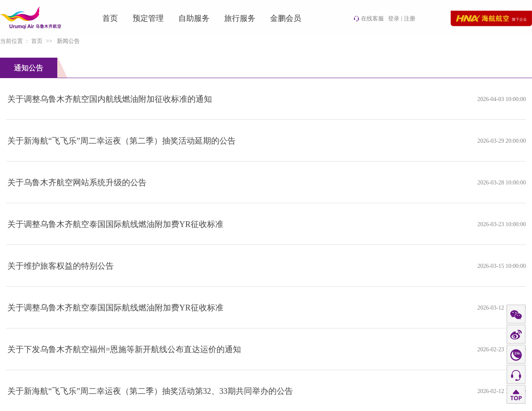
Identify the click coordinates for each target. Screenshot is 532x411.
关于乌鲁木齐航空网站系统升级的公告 (77, 182)
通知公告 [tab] (29, 68)
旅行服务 (240, 18)
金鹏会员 (286, 18)
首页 (110, 18)
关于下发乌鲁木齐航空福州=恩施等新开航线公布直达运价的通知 (124, 349)
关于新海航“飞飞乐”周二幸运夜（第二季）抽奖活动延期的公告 (122, 141)
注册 (410, 19)
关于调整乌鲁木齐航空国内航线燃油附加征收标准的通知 (110, 99)
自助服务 (194, 18)
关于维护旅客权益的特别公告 (61, 266)
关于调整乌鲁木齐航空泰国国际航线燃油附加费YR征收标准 (115, 224)
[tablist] (266, 68)
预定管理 (148, 18)
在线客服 (369, 19)
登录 (394, 19)
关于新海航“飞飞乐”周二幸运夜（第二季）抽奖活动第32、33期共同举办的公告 (150, 391)
